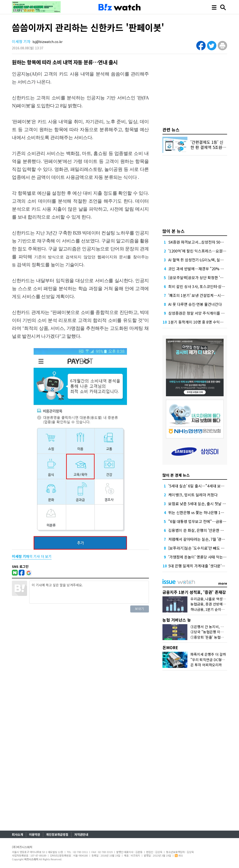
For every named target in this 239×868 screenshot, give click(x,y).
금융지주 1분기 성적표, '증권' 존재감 (194, 592)
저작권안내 (81, 834)
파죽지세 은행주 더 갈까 (208, 654)
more (223, 583)
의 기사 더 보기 (32, 556)
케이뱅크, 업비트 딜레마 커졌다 (193, 495)
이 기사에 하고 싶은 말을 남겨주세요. (89, 592)
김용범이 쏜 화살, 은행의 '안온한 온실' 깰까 (202, 530)
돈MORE (170, 647)
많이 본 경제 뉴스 (176, 475)
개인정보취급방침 (57, 834)
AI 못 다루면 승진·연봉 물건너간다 (195, 304)
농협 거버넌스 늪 (177, 620)
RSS (179, 855)
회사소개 (18, 834)
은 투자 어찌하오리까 (206, 665)
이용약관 (35, 834)
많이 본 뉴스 (174, 231)
